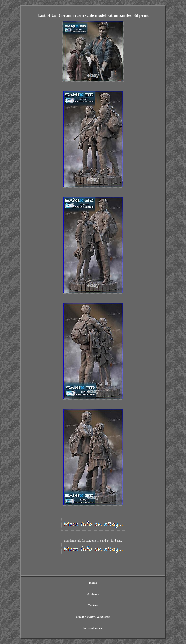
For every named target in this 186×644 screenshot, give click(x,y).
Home (93, 583)
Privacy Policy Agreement (93, 617)
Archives (93, 594)
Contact (93, 605)
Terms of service (93, 628)
